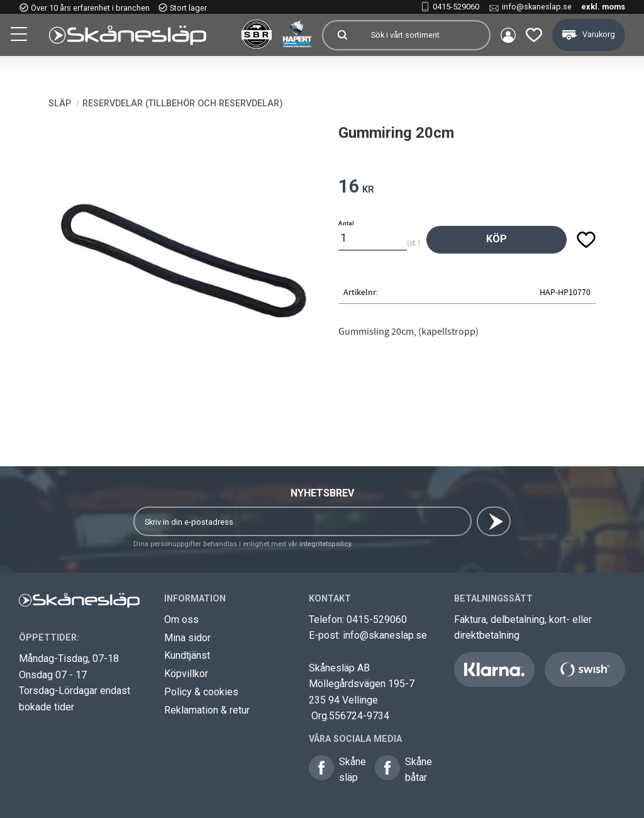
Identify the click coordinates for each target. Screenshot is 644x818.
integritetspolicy (325, 544)
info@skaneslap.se (537, 7)
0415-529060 (456, 7)
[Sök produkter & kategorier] (425, 35)
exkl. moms (603, 7)
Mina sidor (187, 638)
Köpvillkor (186, 674)
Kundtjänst (187, 655)
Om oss (181, 619)
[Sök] (342, 35)
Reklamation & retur (207, 710)
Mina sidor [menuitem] (508, 35)
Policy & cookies (201, 692)
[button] (20, 36)
